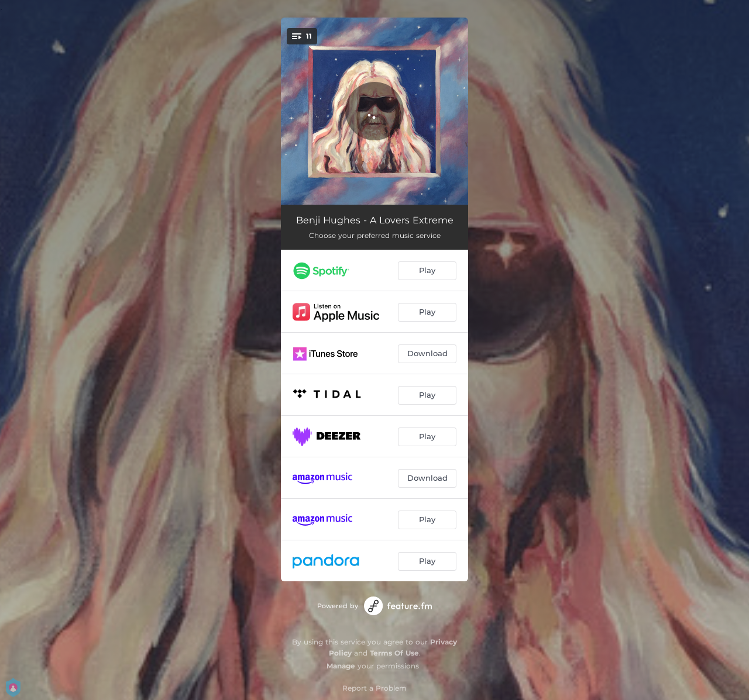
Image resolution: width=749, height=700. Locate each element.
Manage (341, 666)
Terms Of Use (394, 653)
